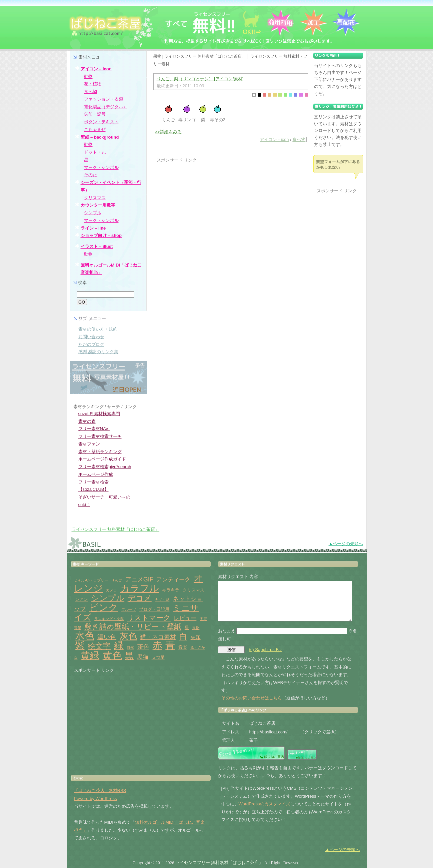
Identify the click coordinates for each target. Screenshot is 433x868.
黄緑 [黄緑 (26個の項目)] (90, 656)
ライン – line (93, 228)
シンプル (93, 213)
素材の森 (87, 421)
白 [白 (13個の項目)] (183, 636)
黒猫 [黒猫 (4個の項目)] (143, 657)
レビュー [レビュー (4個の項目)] (185, 618)
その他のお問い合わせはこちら (252, 698)
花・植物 (93, 84)
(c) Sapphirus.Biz (265, 650)
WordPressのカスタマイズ (264, 804)
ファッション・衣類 (103, 99)
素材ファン (89, 444)
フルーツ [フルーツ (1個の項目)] (129, 609)
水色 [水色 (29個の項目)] (85, 636)
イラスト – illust (97, 246)
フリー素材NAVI (94, 429)
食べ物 (299, 139)
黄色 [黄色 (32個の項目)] (112, 655)
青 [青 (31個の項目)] (170, 645)
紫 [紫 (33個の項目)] (80, 645)
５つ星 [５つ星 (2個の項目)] (158, 657)
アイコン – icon (96, 69)
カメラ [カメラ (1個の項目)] (111, 590)
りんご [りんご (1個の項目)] (116, 580)
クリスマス (95, 198)
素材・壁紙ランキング (100, 452)
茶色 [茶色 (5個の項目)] (143, 647)
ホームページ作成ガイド (102, 459)
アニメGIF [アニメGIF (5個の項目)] (139, 579)
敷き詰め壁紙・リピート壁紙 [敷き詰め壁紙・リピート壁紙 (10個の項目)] (133, 627)
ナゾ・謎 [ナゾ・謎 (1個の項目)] (162, 599)
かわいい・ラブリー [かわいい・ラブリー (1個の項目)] (91, 580)
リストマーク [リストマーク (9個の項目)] (149, 618)
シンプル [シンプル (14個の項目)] (108, 598)
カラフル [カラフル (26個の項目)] (140, 588)
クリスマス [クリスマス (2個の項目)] (193, 590)
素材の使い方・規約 (98, 329)
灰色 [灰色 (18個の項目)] (128, 636)
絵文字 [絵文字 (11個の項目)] (99, 646)
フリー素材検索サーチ (100, 436)
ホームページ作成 (96, 474)
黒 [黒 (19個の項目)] (129, 656)
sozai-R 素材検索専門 (99, 414)
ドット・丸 (95, 152)
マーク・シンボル (101, 167)
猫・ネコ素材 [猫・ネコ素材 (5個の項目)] (158, 637)
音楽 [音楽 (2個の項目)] (183, 647)
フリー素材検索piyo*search (105, 467)
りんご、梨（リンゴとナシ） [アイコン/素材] (200, 79)
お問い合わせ (91, 337)
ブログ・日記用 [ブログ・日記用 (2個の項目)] (154, 609)
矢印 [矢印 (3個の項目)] (196, 637)
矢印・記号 (95, 114)
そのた (90, 175)
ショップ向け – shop (101, 235)
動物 (88, 76)
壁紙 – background (100, 137)
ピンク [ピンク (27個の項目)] (103, 608)
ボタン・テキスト (101, 122)
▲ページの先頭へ (346, 544)
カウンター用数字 (98, 205)
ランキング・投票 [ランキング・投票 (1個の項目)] (109, 619)
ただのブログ (91, 344)
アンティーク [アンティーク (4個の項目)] (173, 580)
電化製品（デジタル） (106, 107)
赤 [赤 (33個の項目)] (157, 645)
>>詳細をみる (168, 132)
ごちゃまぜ (95, 129)
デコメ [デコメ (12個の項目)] (140, 598)
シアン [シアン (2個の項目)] (81, 599)
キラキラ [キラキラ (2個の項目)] (171, 590)
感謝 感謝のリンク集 (98, 352)
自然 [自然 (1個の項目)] (130, 647)
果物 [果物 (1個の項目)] (196, 628)
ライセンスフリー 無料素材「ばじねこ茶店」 (116, 529)
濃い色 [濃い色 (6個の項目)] (107, 637)
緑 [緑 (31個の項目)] (119, 645)
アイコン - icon (274, 139)
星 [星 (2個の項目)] (187, 628)
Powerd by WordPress (95, 799)
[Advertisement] (213, 211)
